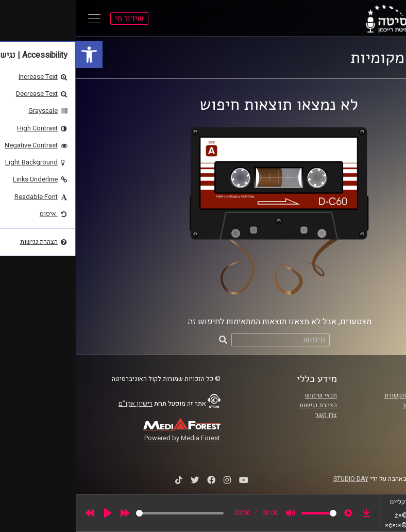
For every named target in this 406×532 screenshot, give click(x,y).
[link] (13, 55)
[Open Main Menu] (19, 19)
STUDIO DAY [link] (275, 479)
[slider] (104, 513)
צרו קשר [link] (250, 415)
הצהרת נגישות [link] (242, 405)
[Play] (32, 513)
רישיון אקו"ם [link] (60, 404)
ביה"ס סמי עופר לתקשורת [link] (343, 395)
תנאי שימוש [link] (245, 395)
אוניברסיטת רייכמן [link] (352, 405)
